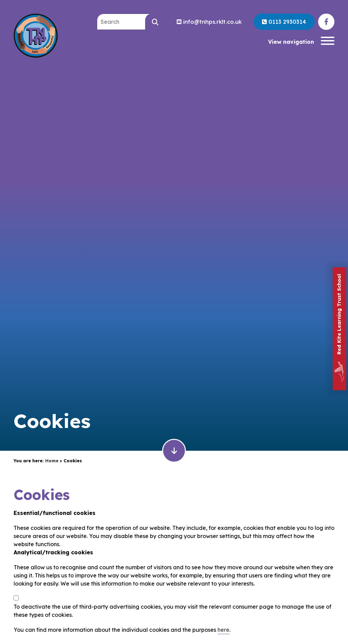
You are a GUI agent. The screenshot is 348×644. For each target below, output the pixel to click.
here (223, 630)
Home (52, 461)
